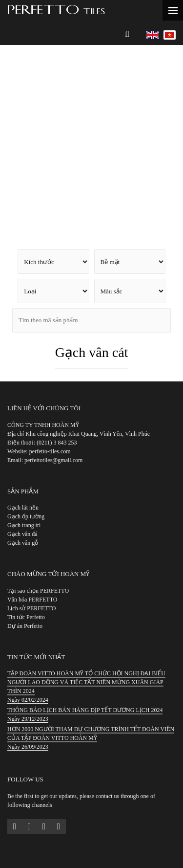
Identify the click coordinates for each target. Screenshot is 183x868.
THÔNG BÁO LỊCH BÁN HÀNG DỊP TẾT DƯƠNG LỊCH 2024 (85, 710)
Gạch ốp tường (26, 516)
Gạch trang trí (24, 525)
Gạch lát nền (23, 508)
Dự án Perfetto (25, 626)
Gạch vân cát (92, 352)
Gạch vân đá (22, 534)
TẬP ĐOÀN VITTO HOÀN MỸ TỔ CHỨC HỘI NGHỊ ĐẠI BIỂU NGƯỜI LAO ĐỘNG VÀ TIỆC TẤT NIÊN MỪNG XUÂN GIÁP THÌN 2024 (86, 682)
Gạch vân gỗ (23, 543)
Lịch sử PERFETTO (31, 608)
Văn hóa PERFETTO (32, 600)
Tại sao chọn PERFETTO (38, 591)
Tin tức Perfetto (26, 617)
